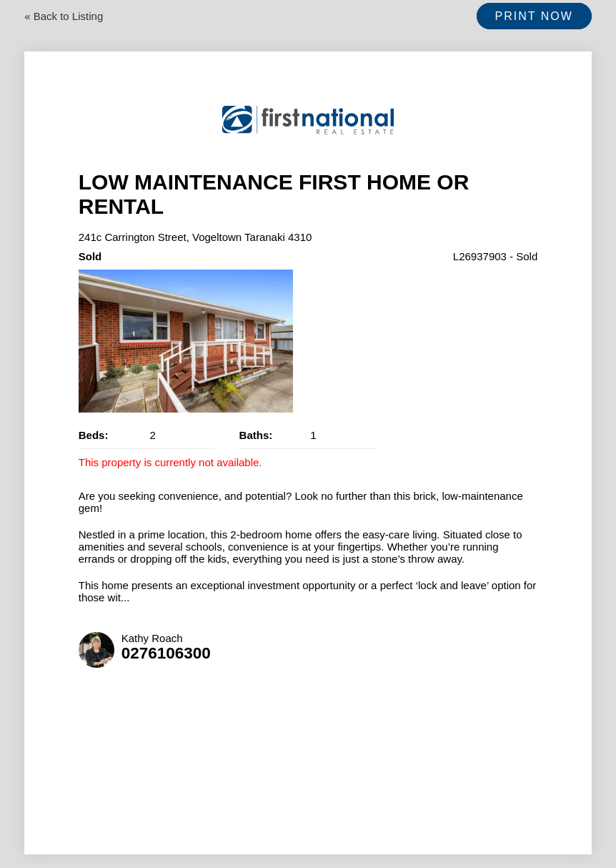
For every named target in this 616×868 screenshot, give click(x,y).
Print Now (534, 16)
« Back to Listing (64, 16)
